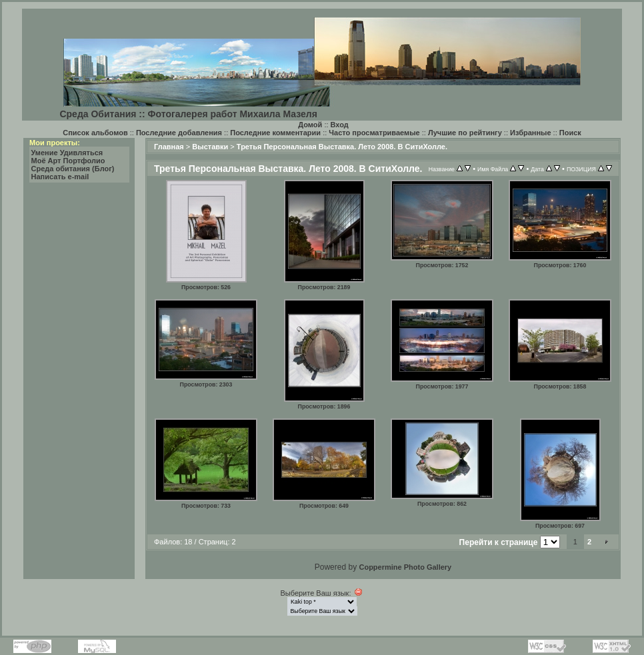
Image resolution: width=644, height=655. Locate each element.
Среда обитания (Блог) (73, 169)
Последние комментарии (275, 133)
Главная (169, 147)
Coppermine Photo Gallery (405, 567)
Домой (310, 125)
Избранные (531, 133)
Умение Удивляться (67, 153)
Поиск (570, 133)
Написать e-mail (60, 177)
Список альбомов (95, 133)
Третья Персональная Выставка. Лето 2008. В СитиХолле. (342, 147)
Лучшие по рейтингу (465, 133)
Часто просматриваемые (374, 133)
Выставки (210, 147)
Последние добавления (179, 133)
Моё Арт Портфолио (68, 161)
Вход (340, 125)
